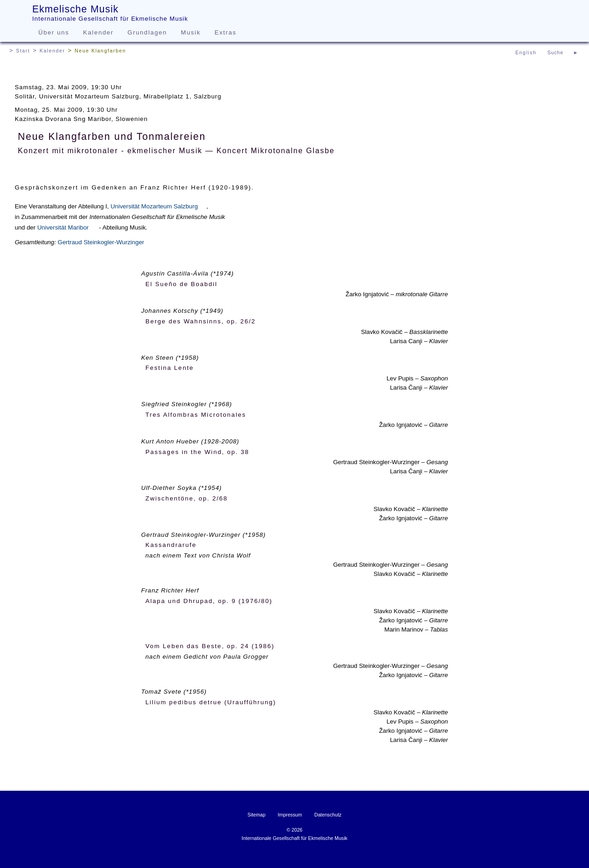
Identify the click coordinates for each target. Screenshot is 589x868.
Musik (191, 32)
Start (23, 51)
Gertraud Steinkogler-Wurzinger (101, 242)
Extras (225, 32)
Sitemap (257, 815)
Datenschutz (328, 815)
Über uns (54, 32)
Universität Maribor (63, 227)
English (526, 52)
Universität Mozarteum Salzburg (154, 206)
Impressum (290, 815)
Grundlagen (147, 32)
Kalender (98, 32)
